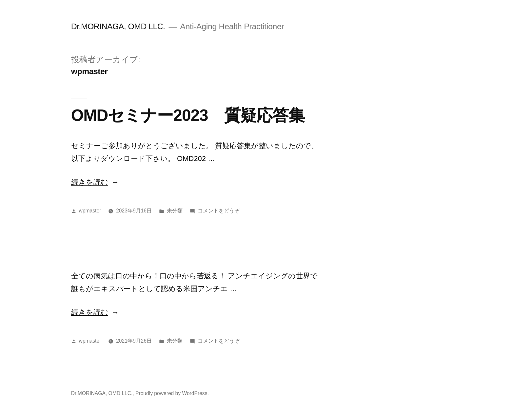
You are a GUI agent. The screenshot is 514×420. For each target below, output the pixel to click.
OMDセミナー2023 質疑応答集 (188, 115)
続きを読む (90, 182)
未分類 (175, 211)
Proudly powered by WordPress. (172, 393)
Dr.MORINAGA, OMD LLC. (118, 26)
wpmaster (90, 211)
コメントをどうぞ (219, 211)
